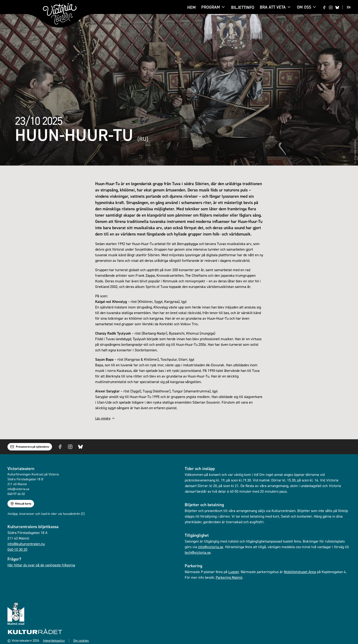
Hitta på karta (21, 504)
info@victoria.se (211, 547)
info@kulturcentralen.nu (26, 544)
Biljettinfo (243, 7)
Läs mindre (105, 418)
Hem (191, 7)
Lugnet (234, 572)
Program (211, 7)
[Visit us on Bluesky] (337, 7)
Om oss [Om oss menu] (307, 7)
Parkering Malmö (229, 577)
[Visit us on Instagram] (331, 7)
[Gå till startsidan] (60, 14)
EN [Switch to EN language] (349, 7)
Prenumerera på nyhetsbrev (30, 447)
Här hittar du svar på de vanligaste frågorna (41, 565)
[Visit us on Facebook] (324, 7)
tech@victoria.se (198, 552)
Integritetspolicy (54, 640)
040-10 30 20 (17, 549)
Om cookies (81, 640)
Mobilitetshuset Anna (300, 572)
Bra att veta (273, 7)
